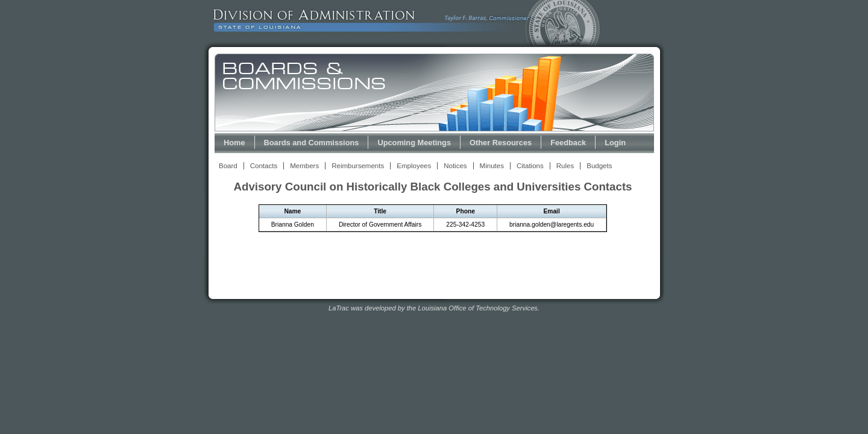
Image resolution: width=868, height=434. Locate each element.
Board (228, 166)
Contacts (264, 166)
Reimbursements (358, 166)
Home (234, 143)
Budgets (599, 166)
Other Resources (501, 143)
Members (304, 166)
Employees (414, 166)
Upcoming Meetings (414, 143)
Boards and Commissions (312, 143)
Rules (565, 166)
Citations (530, 166)
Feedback (568, 143)
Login (615, 143)
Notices (455, 166)
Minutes (492, 166)
